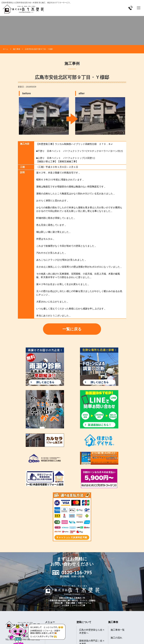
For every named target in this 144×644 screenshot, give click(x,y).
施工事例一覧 (118, 630)
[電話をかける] (131, 8)
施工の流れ (116, 638)
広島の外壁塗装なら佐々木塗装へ (92, 631)
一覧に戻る (72, 329)
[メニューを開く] (139, 8)
